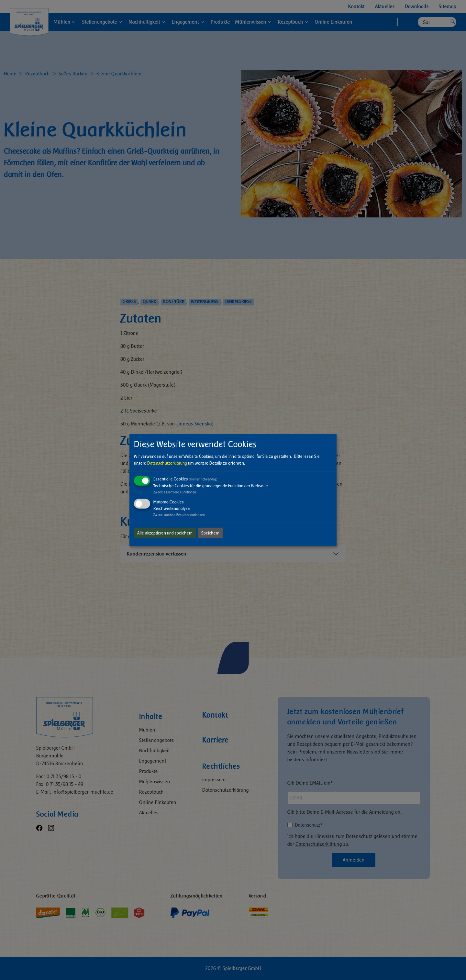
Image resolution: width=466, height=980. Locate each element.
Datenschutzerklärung (167, 463)
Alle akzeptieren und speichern (165, 533)
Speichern (210, 533)
